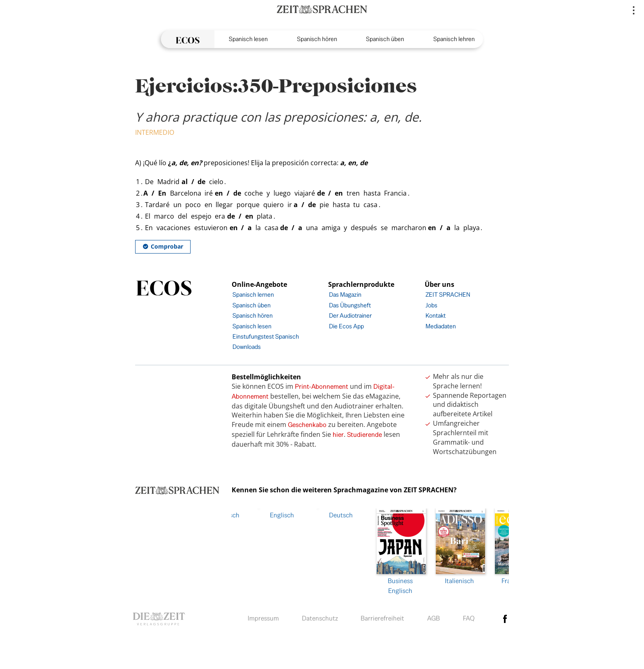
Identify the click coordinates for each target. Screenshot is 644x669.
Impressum (263, 617)
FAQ (469, 617)
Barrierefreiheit (382, 617)
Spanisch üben (385, 39)
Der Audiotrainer (350, 315)
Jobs (431, 305)
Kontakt (436, 315)
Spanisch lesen (248, 39)
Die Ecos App (346, 326)
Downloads (247, 347)
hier (338, 435)
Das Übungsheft (350, 305)
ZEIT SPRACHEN (448, 294)
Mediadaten (441, 326)
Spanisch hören (317, 39)
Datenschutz (320, 617)
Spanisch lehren (454, 39)
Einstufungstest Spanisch (266, 336)
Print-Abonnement (322, 386)
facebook (505, 617)
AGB (434, 617)
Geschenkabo (307, 425)
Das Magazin (345, 294)
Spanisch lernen (253, 294)
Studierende (365, 435)
